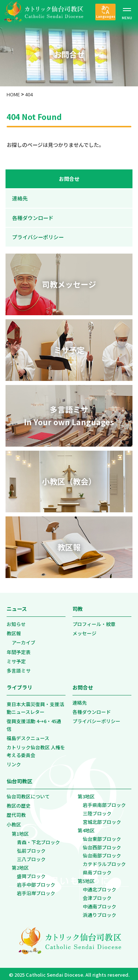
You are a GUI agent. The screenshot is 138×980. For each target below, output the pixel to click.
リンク (14, 762)
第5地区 (86, 879)
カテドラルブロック (104, 862)
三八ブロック (31, 857)
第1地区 (20, 831)
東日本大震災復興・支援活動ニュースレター (35, 706)
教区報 (14, 631)
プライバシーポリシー (39, 237)
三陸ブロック (97, 811)
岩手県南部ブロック (104, 803)
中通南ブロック (100, 905)
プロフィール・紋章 (94, 622)
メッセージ (84, 631)
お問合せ (69, 179)
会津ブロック (97, 896)
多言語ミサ (19, 669)
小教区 (14, 822)
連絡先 (21, 198)
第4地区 (86, 828)
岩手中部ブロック (36, 882)
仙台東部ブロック (102, 837)
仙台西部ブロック (102, 845)
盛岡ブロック (31, 874)
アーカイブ (24, 641)
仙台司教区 (20, 779)
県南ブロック (97, 871)
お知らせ (16, 622)
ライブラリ (20, 685)
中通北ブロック (100, 888)
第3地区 (86, 794)
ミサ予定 (16, 659)
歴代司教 (16, 813)
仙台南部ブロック (102, 854)
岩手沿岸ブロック (36, 891)
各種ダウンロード (33, 218)
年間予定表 (19, 650)
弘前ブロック (31, 848)
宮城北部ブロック (102, 820)
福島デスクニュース (28, 736)
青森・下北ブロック (38, 840)
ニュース (17, 607)
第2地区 (20, 865)
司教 (78, 607)
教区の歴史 (19, 803)
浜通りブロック (100, 913)
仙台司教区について (28, 794)
